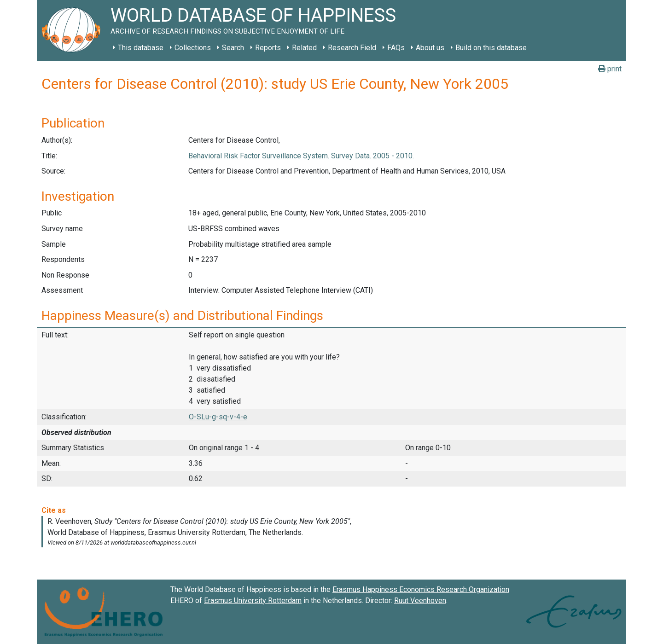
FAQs (396, 48)
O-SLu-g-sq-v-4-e (218, 417)
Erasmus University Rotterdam (253, 600)
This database (141, 48)
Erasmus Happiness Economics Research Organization (421, 589)
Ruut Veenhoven (420, 600)
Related (304, 48)
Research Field (352, 48)
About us (430, 48)
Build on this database (491, 48)
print (610, 69)
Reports (268, 48)
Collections (193, 48)
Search (233, 48)
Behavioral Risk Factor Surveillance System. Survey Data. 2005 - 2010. (301, 156)
